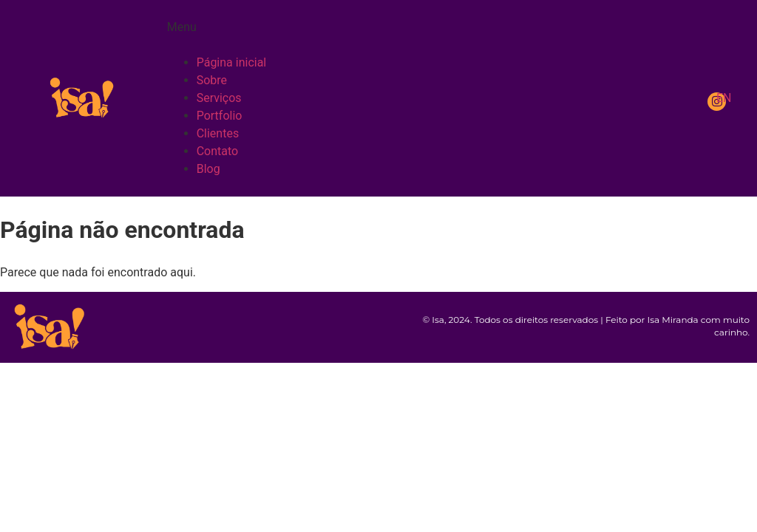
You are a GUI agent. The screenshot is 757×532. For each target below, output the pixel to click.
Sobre (212, 80)
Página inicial (232, 62)
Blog (208, 169)
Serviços (219, 98)
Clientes (218, 133)
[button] (425, 36)
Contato (218, 151)
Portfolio (220, 116)
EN (724, 98)
